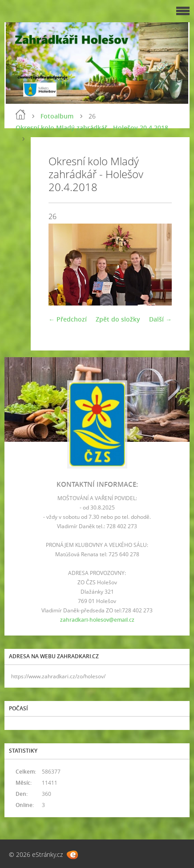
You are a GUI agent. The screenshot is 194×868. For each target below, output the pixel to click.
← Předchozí (68, 319)
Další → (160, 319)
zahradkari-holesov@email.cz (97, 620)
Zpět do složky (118, 319)
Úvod (20, 114)
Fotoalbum (57, 116)
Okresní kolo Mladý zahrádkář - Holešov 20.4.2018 (92, 128)
